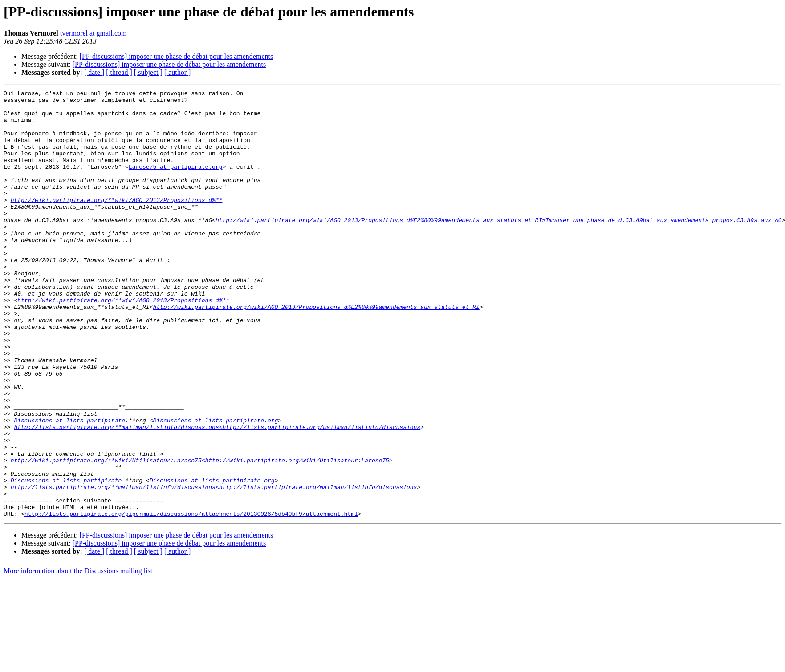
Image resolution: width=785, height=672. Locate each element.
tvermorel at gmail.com (94, 33)
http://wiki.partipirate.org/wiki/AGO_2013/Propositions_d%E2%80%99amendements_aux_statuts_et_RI (316, 351)
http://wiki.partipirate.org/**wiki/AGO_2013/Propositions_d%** (117, 223)
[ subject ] (148, 72)
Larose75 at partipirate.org (176, 182)
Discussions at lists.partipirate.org (215, 487)
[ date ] (94, 72)
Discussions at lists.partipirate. (71, 487)
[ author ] (178, 72)
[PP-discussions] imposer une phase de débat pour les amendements (177, 56)
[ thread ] (119, 72)
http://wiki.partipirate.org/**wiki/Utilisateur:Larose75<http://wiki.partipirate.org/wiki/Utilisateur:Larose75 (200, 535)
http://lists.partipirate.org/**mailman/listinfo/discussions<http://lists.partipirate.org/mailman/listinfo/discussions (217, 495)
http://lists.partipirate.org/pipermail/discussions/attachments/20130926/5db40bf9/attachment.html (191, 599)
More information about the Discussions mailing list (78, 656)
